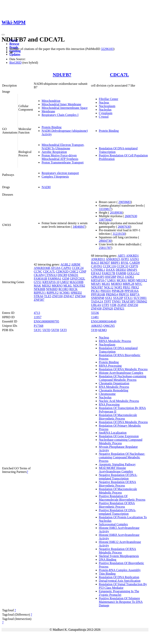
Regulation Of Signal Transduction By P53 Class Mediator (123, 586)
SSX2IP (118, 298)
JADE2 (129, 277)
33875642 (105, 220)
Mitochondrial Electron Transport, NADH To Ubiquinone (63, 147)
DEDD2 (121, 270)
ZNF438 (96, 308)
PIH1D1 (106, 291)
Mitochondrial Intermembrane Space (65, 108)
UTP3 (105, 305)
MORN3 (116, 284)
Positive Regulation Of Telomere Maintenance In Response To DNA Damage (121, 602)
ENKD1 (73, 275)
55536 (95, 313)
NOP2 (118, 287)
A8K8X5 (97, 326)
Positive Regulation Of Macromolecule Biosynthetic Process (122, 498)
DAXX (110, 270)
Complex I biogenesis (55, 177)
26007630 (131, 216)
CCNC (38, 271)
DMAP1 (132, 270)
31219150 (119, 234)
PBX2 (135, 287)
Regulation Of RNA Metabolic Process (123, 369)
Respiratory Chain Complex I (60, 115)
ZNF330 (57, 296)
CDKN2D (62, 271)
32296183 (107, 49)
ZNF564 (80, 296)
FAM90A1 (55, 279)
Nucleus (104, 103)
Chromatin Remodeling (114, 390)
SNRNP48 (98, 298)
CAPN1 (66, 268)
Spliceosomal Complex (113, 524)
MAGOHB (76, 282)
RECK (74, 289)
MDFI (132, 280)
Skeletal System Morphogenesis (119, 556)
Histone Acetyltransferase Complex (121, 373)
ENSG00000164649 (104, 321)
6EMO (103, 330)
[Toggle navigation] (3, 35)
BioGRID (15, 63)
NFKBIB (40, 289)
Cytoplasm (106, 113)
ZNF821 (119, 308)
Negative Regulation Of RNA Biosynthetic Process (117, 484)
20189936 (116, 213)
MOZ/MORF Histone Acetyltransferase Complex (116, 470)
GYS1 (38, 282)
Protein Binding (52, 127)
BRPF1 (115, 263)
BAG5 (95, 263)
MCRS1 (122, 280)
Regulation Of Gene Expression (119, 436)
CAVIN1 (97, 266)
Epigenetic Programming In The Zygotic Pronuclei (119, 593)
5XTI (63, 330)
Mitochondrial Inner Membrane (61, 104)
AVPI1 (125, 259)
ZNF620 (108, 308)
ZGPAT (122, 305)
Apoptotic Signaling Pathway (117, 464)
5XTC (38, 330)
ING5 (121, 277)
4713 (37, 313)
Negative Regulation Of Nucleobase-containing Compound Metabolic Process (122, 457)
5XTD (46, 330)
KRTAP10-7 (99, 280)
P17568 (39, 326)
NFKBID (52, 289)
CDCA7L (119, 75)
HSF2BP (111, 277)
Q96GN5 (109, 326)
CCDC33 (123, 266)
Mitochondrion (51, 101)
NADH (46, 187)
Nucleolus (105, 110)
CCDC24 (78, 268)
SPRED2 (76, 293)
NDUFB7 (62, 75)
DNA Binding (108, 560)
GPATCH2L (78, 279)
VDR (113, 305)
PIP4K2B (118, 291)
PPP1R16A (131, 291)
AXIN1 (134, 259)
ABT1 (121, 256)
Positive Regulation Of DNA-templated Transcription (117, 512)
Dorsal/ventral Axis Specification (120, 581)
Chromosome (107, 394)
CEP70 (133, 266)
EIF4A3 (96, 273)
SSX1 (109, 298)
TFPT (108, 301)
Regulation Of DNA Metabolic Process (123, 422)
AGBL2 (65, 264)
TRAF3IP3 (128, 301)
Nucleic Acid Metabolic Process (119, 401)
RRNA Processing (110, 366)
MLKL (68, 286)
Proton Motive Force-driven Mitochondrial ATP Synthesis (60, 157)
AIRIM (76, 264)
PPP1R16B (98, 294)
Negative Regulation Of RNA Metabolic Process (117, 551)
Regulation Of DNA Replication (119, 577)
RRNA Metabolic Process (115, 341)
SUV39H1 (140, 298)
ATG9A (56, 268)
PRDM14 (112, 294)
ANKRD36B (42, 268)
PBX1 (127, 287)
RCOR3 (63, 289)
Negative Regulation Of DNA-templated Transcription (118, 477)
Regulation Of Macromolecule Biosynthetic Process (118, 417)
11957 (38, 317)
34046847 (79, 227)
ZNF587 (39, 300)
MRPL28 (129, 284)
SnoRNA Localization (113, 433)
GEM (66, 279)
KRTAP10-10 (51, 282)
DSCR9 (62, 275)
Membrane (48, 111)
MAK (37, 286)
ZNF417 (69, 296)
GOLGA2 (133, 273)
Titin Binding (107, 574)
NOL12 (109, 287)
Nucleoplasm (107, 106)
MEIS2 (46, 286)
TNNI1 (116, 301)
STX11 (128, 298)
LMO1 (112, 280)
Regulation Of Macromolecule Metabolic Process (118, 491)
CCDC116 (109, 266)
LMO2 (64, 282)
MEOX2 (142, 280)
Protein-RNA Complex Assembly (120, 570)
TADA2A (97, 301)
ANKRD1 (133, 256)
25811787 (105, 248)
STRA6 (39, 296)
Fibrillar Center (108, 99)
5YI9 (94, 330)
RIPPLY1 (40, 293)
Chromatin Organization (114, 383)
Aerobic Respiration (54, 152)
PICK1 (95, 291)
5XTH (55, 330)
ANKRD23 (113, 259)
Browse (14, 44)
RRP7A (135, 294)
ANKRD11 (98, 259)
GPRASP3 (98, 277)
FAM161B (40, 279)
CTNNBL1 (98, 270)
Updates (15, 54)
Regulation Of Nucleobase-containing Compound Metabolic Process (123, 378)
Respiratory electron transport (60, 173)
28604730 (105, 241)
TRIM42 (142, 301)
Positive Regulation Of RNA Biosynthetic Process (117, 505)
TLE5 (48, 296)
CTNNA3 (51, 275)
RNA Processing (109, 404)
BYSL (125, 263)
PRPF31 (124, 294)
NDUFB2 (79, 286)
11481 (95, 317)
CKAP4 (39, 275)
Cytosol (104, 117)
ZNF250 (133, 305)
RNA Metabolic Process (114, 387)
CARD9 (135, 263)
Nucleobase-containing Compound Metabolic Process (121, 441)
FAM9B (121, 273)
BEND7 (105, 263)
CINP (83, 271)
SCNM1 (65, 293)
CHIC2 (74, 271)
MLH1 (106, 284)
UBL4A (96, 305)
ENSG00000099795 (46, 321)
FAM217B (109, 273)
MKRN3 (57, 286)
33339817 (105, 209)
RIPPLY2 (53, 293)
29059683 (125, 202)
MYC (139, 284)
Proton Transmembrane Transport (63, 162)
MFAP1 (96, 284)
